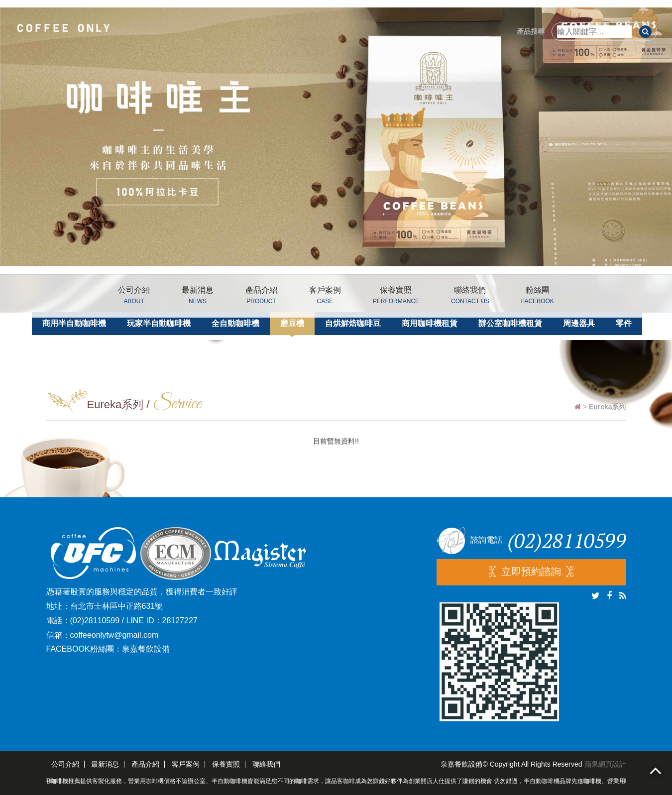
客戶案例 (325, 297)
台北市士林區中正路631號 (117, 606)
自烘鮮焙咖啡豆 (353, 323)
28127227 (180, 621)
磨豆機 (292, 323)
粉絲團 (538, 297)
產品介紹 (261, 297)
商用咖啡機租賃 (430, 323)
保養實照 (396, 297)
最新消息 (198, 297)
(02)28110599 (95, 621)
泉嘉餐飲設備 (146, 649)
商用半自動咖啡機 (74, 323)
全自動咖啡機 (235, 323)
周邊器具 (579, 323)
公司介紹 (134, 297)
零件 (624, 323)
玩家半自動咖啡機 (159, 323)
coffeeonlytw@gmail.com (114, 635)
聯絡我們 (470, 297)
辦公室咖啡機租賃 (510, 323)
